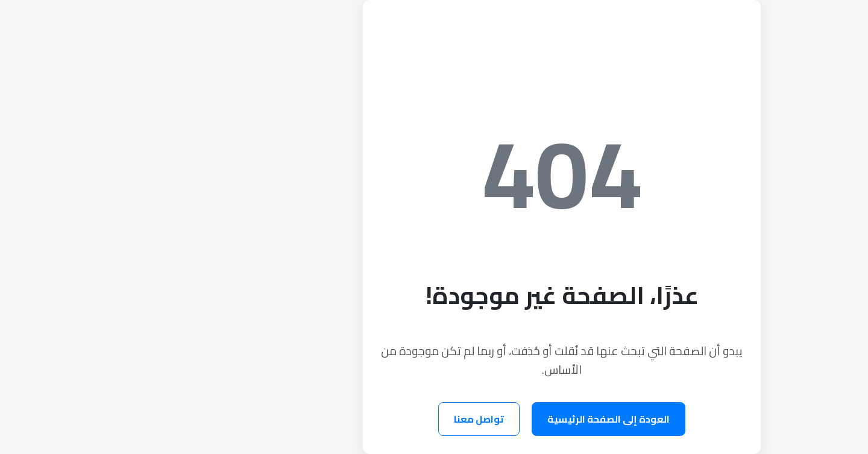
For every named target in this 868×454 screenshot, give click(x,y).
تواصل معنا (351, 419)
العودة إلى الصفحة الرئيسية (481, 419)
